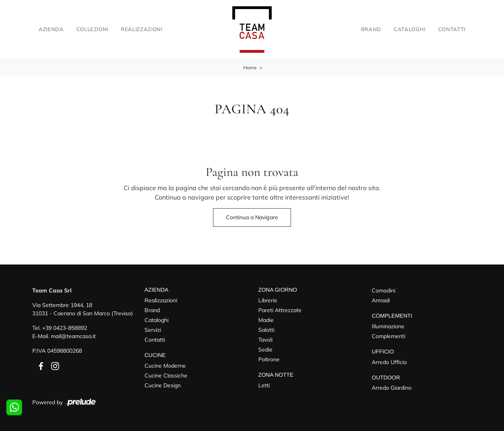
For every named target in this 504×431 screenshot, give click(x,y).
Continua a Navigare (252, 217)
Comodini (384, 290)
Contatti (452, 29)
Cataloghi (410, 29)
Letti (264, 385)
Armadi (381, 300)
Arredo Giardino (392, 388)
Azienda (51, 29)
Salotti (266, 330)
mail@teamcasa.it (73, 336)
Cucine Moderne (165, 366)
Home (250, 68)
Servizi (153, 330)
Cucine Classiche (166, 376)
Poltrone (269, 359)
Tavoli (265, 340)
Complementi (388, 336)
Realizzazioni (142, 29)
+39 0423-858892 (65, 328)
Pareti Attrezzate (280, 310)
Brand (371, 29)
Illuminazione (388, 326)
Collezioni (93, 29)
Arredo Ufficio (389, 362)
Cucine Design (163, 385)
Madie (266, 320)
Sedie (265, 350)
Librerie (268, 300)
